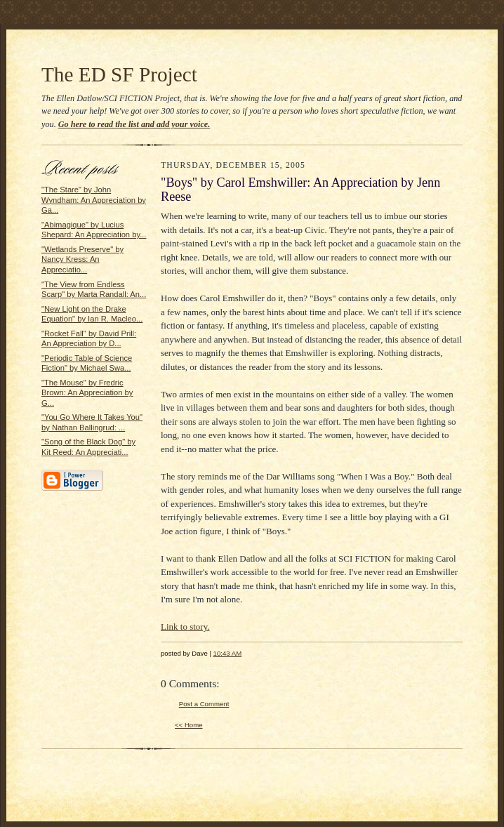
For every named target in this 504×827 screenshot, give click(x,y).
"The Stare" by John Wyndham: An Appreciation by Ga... (94, 200)
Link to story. (185, 627)
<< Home (189, 725)
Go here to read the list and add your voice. (134, 124)
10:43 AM (228, 653)
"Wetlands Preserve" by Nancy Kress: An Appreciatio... (82, 259)
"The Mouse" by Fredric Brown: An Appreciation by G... (87, 393)
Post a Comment (204, 704)
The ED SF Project (119, 74)
